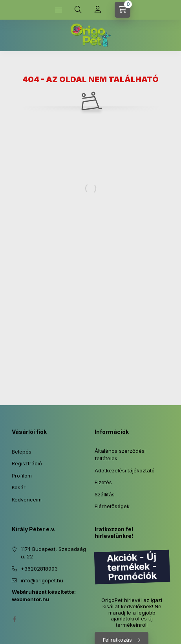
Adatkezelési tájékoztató (125, 470)
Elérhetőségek (112, 506)
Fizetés (103, 482)
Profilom (22, 476)
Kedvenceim (27, 499)
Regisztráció (27, 463)
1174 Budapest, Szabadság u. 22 (53, 553)
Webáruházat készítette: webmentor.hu (44, 596)
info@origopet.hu (42, 580)
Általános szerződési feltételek (120, 455)
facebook (14, 619)
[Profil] (98, 10)
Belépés (22, 452)
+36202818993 (39, 569)
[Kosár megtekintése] (122, 10)
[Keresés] (78, 10)
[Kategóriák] (59, 10)
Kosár (19, 487)
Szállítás (105, 494)
